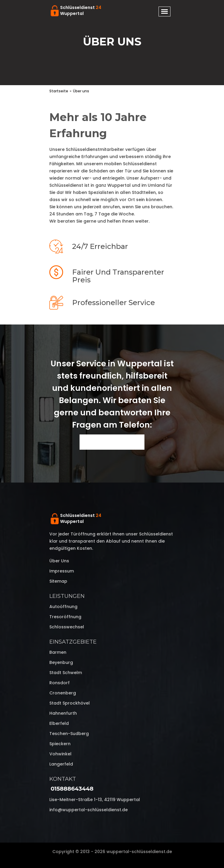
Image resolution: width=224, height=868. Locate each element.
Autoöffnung (63, 607)
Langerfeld (61, 764)
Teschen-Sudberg (69, 734)
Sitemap (58, 581)
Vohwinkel (60, 754)
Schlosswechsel (67, 627)
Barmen (58, 652)
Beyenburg (61, 662)
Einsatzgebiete (73, 642)
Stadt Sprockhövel (70, 703)
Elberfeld (59, 723)
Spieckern (60, 744)
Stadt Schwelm (66, 673)
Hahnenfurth (63, 713)
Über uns (59, 561)
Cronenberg (63, 693)
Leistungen (67, 596)
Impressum (62, 571)
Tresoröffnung (65, 617)
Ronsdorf (60, 683)
